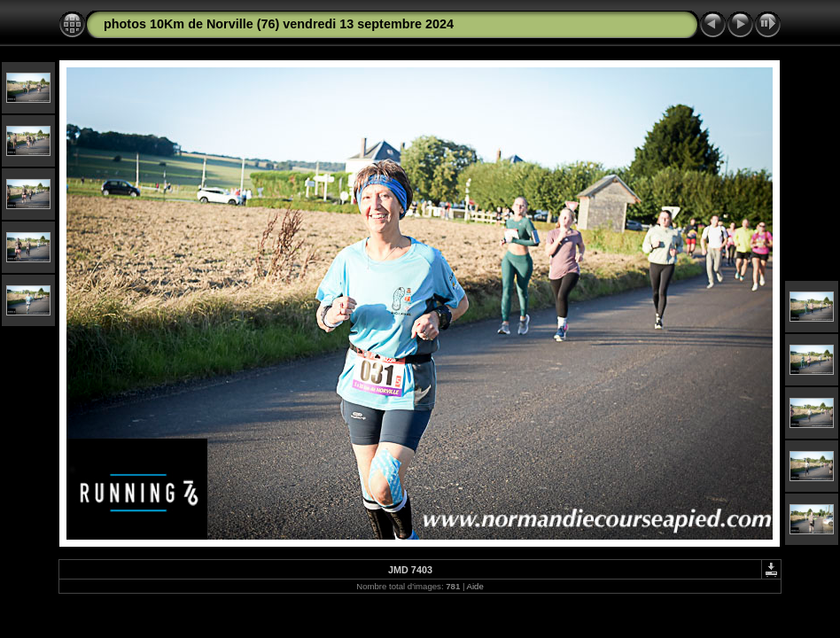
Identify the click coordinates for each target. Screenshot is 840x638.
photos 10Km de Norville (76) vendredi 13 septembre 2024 (279, 24)
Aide (475, 586)
